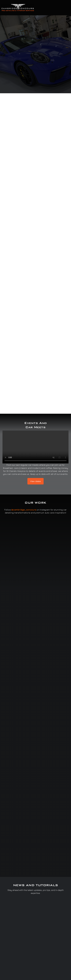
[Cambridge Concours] (18, 5)
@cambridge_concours (24, 510)
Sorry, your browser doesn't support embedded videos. (35, 447)
